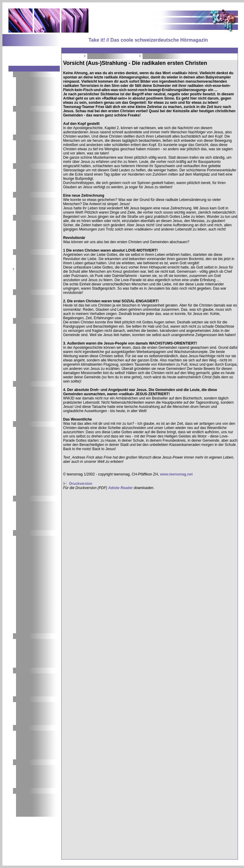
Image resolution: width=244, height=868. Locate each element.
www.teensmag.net (176, 474)
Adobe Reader (120, 488)
